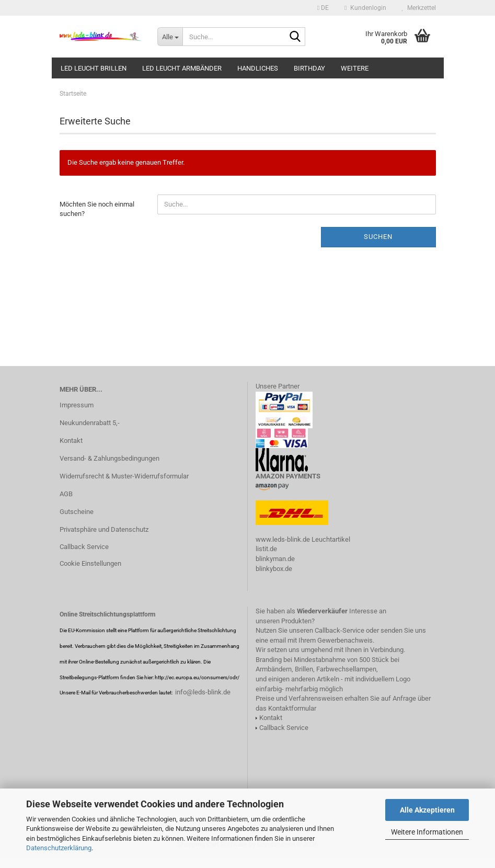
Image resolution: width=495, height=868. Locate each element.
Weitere (355, 68)
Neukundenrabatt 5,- (90, 423)
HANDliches (258, 68)
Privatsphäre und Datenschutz (104, 529)
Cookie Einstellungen (90, 563)
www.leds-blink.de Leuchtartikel (303, 539)
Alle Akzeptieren (427, 810)
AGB (66, 494)
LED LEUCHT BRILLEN (94, 68)
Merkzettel (419, 8)
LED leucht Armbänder (182, 68)
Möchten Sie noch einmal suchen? (97, 209)
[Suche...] (170, 37)
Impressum (77, 405)
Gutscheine (77, 512)
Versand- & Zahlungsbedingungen (110, 458)
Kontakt (71, 441)
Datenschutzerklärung (59, 848)
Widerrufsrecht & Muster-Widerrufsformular (124, 476)
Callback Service (84, 547)
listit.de (266, 549)
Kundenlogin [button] (365, 8)
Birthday (309, 68)
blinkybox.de (274, 569)
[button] (323, 8)
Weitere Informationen (427, 832)
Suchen (378, 237)
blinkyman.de (275, 559)
